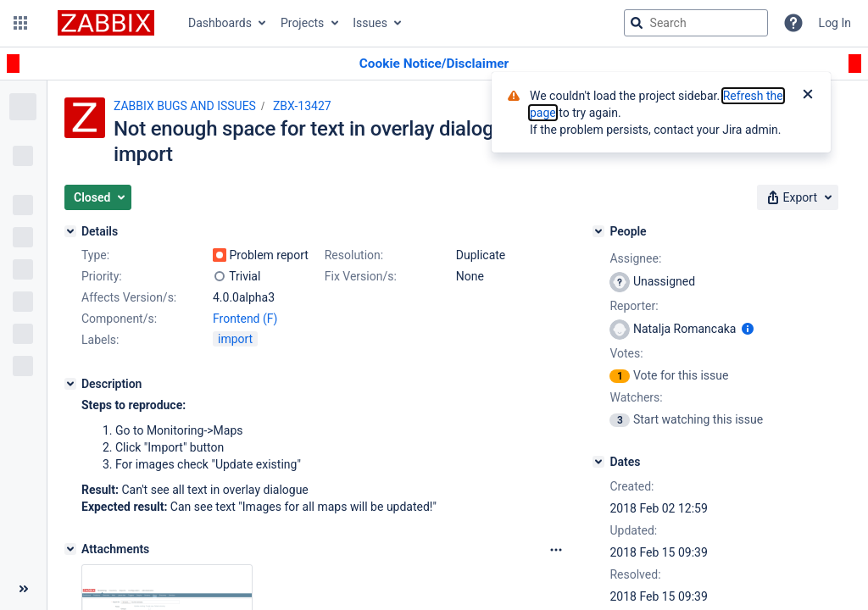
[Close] (808, 96)
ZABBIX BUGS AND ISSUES (185, 106)
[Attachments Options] (556, 550)
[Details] (70, 231)
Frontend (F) (245, 319)
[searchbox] (696, 23)
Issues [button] (370, 23)
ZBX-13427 (302, 106)
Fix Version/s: (361, 276)
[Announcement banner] (434, 64)
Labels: (100, 340)
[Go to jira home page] (106, 23)
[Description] (70, 384)
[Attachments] (70, 549)
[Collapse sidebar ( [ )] (23, 589)
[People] (598, 231)
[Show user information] (748, 329)
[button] (20, 23)
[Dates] (598, 462)
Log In (835, 23)
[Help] (793, 23)
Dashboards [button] (220, 23)
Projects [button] (302, 23)
